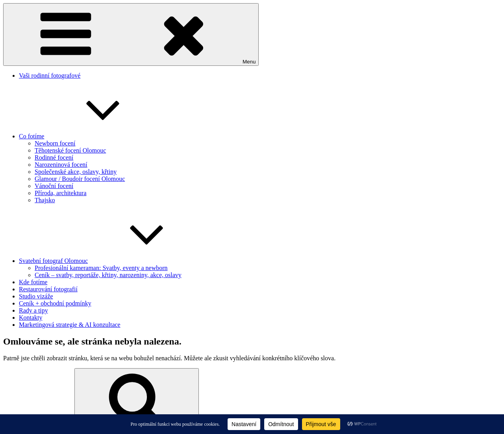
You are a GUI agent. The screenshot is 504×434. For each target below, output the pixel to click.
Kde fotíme (33, 282)
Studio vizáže (36, 296)
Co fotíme (91, 136)
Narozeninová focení (61, 165)
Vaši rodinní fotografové (50, 75)
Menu (131, 34)
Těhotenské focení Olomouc (70, 150)
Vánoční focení (54, 186)
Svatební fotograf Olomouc (112, 261)
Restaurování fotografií (48, 289)
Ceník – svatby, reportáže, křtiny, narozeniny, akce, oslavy (108, 275)
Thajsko (45, 200)
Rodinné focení (54, 157)
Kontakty (31, 318)
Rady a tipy (33, 310)
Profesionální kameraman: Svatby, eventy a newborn (101, 268)
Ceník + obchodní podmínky (55, 303)
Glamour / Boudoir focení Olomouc (80, 179)
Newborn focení (55, 143)
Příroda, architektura (61, 193)
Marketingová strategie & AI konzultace (70, 325)
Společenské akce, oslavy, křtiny (76, 172)
